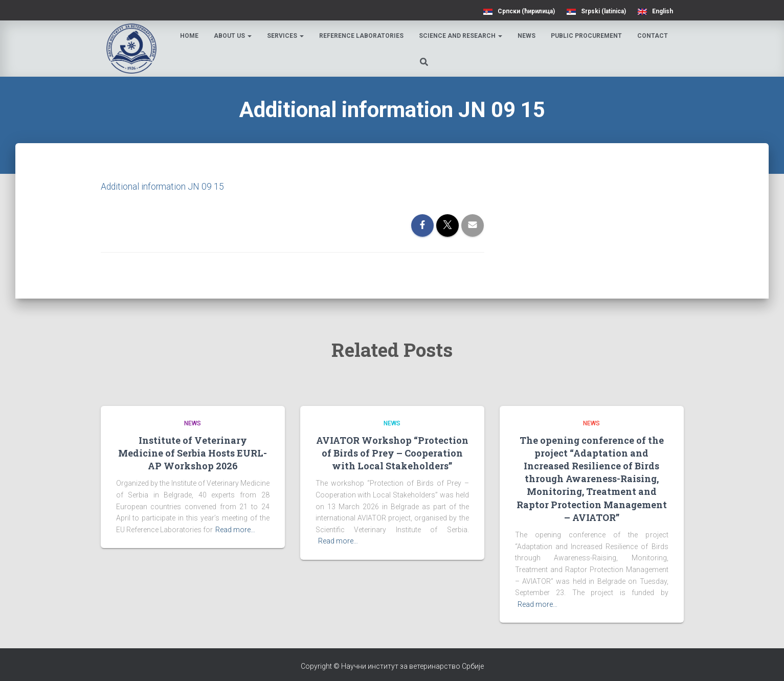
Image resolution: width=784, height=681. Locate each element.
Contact (653, 36)
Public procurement (587, 36)
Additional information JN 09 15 (163, 186)
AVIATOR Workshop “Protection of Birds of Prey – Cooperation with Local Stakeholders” (392, 452)
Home (190, 36)
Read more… (235, 530)
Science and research (461, 36)
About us (233, 36)
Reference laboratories (362, 36)
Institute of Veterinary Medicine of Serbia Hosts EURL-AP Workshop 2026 (193, 452)
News (527, 36)
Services (286, 36)
